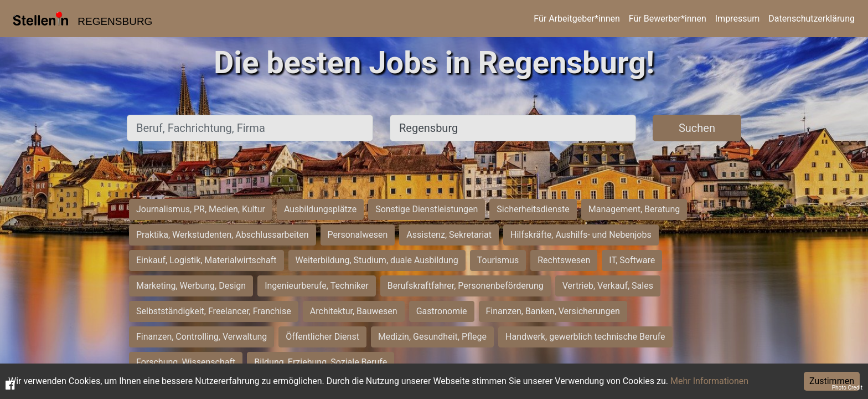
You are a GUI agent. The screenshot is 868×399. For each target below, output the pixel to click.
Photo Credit (847, 388)
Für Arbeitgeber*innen (577, 19)
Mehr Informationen (709, 381)
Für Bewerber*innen (668, 19)
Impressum (738, 19)
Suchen (697, 128)
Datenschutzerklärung (812, 19)
